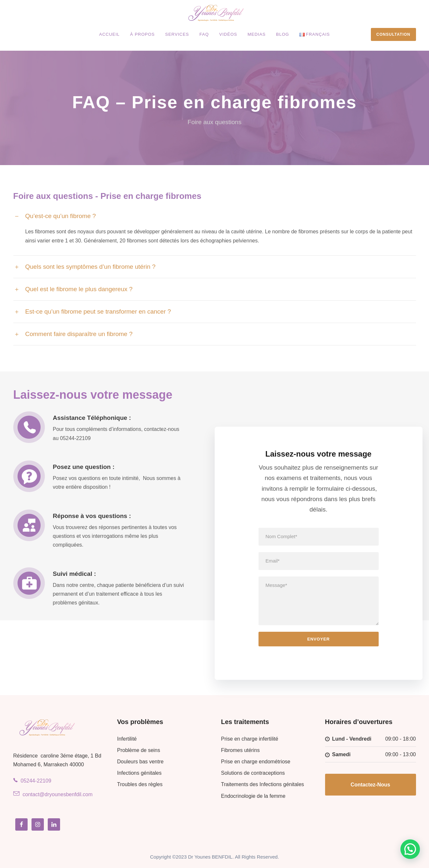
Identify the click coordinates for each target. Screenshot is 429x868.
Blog (283, 34)
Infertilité (127, 739)
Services (177, 34)
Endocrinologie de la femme (253, 796)
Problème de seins (139, 750)
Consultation (393, 34)
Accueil (109, 34)
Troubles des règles (140, 784)
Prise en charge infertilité (250, 739)
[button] (410, 849)
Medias (257, 34)
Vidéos (228, 34)
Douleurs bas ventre (140, 762)
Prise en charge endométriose (256, 762)
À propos (143, 34)
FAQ (204, 34)
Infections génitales (139, 773)
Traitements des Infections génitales (263, 784)
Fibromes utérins (240, 750)
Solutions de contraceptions (253, 773)
